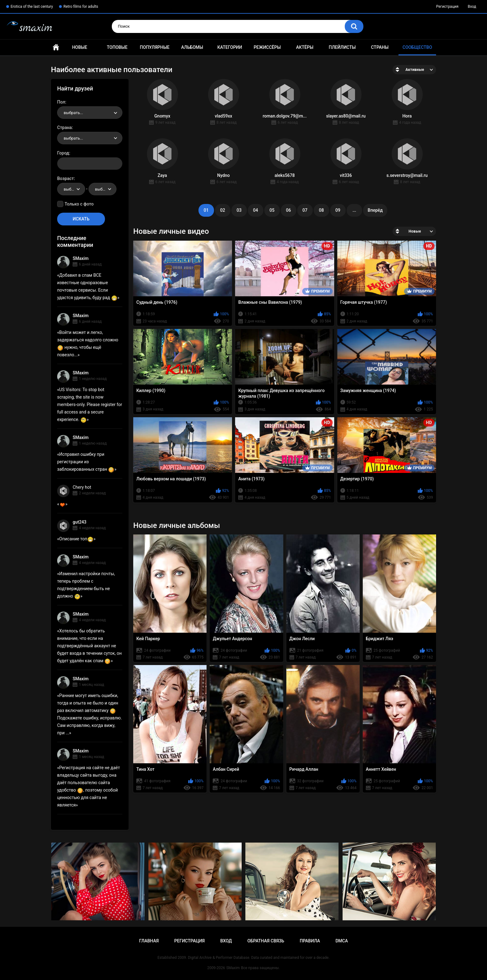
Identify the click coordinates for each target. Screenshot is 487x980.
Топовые (117, 47)
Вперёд (375, 210)
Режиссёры (267, 47)
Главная (56, 47)
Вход (472, 7)
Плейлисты (342, 47)
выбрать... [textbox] (73, 113)
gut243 (80, 522)
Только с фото (79, 204)
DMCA (342, 941)
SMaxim (81, 258)
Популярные (155, 47)
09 (338, 210)
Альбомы (192, 47)
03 (239, 210)
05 (272, 210)
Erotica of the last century (32, 7)
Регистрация (447, 7)
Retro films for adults (81, 7)
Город (63, 153)
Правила (310, 941)
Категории (230, 47)
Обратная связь (266, 941)
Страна (64, 127)
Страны (380, 47)
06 (289, 210)
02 (223, 210)
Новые (80, 47)
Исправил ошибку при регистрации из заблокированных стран (86, 462)
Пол (61, 102)
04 (256, 210)
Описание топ (76, 539)
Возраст (66, 178)
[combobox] (90, 113)
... (354, 210)
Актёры (305, 47)
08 (321, 210)
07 (305, 210)
